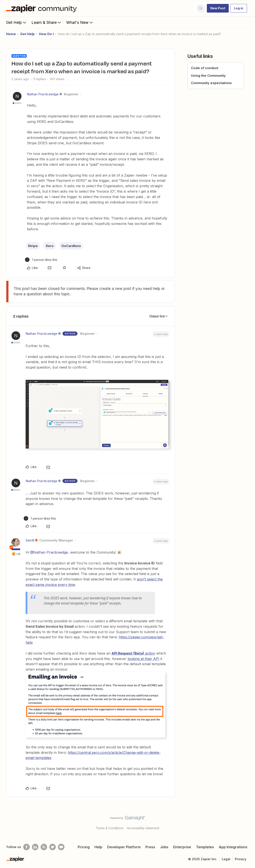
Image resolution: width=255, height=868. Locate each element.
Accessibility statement (143, 828)
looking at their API (143, 659)
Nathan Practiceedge (43, 94)
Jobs (164, 847)
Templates (205, 847)
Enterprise (182, 847)
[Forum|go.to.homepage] (43, 8)
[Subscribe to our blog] (44, 847)
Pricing (84, 847)
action (133, 653)
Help (98, 847)
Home (11, 34)
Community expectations (211, 83)
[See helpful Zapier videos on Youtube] (61, 847)
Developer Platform (124, 847)
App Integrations (233, 847)
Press (150, 847)
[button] (218, 8)
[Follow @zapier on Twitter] (53, 847)
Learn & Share (47, 22)
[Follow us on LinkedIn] (35, 847)
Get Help (17, 22)
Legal (226, 859)
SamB (30, 540)
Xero (50, 246)
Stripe (33, 246)
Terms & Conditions (110, 828)
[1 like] (41, 260)
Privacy (241, 859)
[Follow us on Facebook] (26, 847)
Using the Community (208, 76)
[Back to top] (246, 822)
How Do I (46, 34)
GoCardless (71, 246)
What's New (80, 22)
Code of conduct (205, 68)
